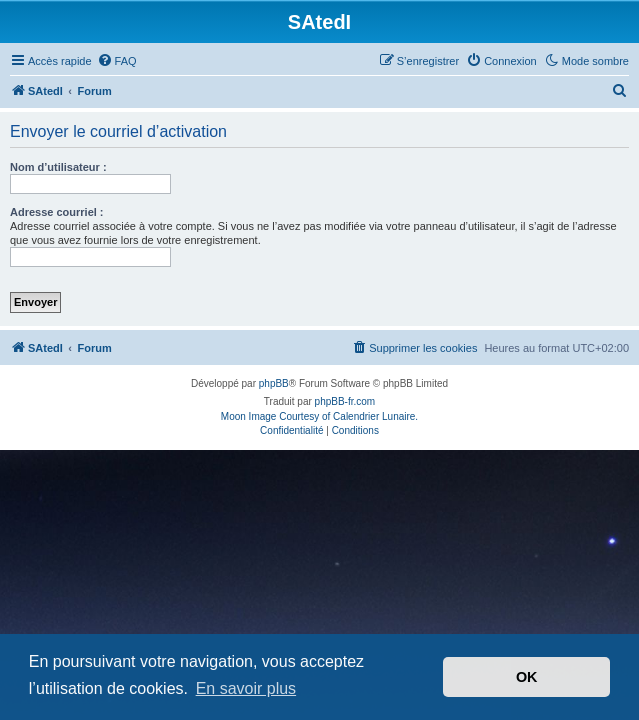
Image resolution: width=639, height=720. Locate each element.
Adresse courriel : (57, 212)
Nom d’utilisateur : (58, 167)
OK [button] (527, 677)
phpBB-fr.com (345, 401)
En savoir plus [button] (246, 688)
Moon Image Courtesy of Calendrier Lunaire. (319, 416)
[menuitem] (117, 61)
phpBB (274, 383)
